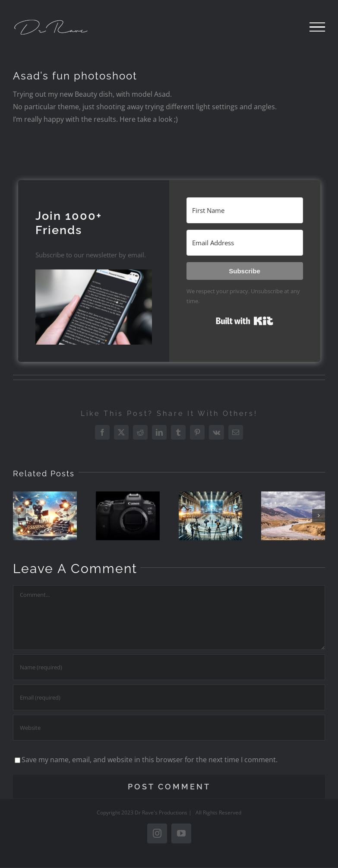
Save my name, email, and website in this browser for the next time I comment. (150, 760)
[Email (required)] (169, 697)
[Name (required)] (169, 667)
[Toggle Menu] (317, 27)
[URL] (169, 728)
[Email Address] (245, 243)
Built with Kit (245, 321)
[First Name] (245, 210)
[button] (94, 307)
